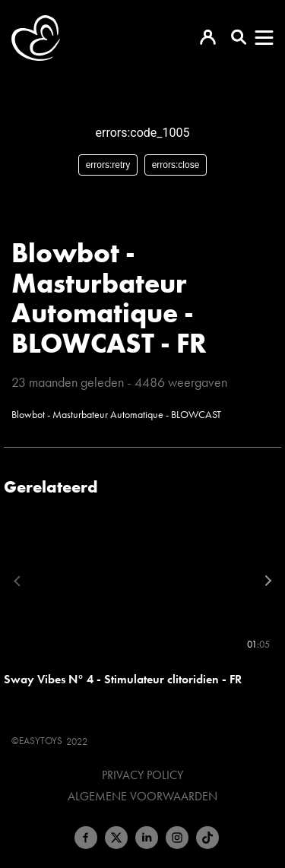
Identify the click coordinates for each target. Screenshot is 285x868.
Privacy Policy (142, 775)
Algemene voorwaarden (142, 797)
